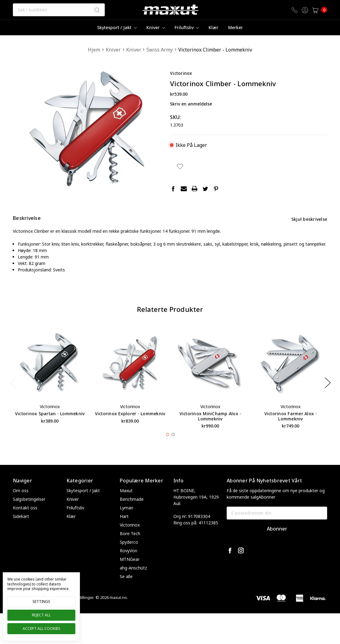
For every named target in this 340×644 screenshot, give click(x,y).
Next (327, 394)
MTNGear (130, 571)
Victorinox (130, 536)
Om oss (21, 502)
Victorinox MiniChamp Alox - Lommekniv (210, 427)
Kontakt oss (25, 519)
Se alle (126, 588)
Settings (41, 602)
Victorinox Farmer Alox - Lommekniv (291, 427)
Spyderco (129, 553)
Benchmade (132, 510)
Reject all (41, 615)
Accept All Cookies (42, 629)
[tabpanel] (50, 388)
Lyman (127, 519)
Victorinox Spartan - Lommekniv (50, 425)
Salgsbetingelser (29, 510)
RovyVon (128, 562)
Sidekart (21, 528)
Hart (124, 528)
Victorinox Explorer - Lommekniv (130, 425)
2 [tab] (173, 446)
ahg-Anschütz (133, 579)
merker (236, 27)
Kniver (156, 27)
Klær (213, 27)
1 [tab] (168, 446)
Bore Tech (130, 545)
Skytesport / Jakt (117, 27)
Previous (13, 394)
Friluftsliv (187, 27)
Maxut (126, 502)
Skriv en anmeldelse (191, 104)
